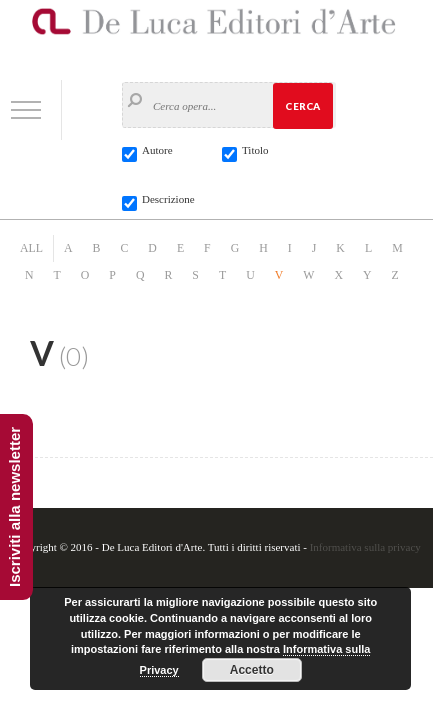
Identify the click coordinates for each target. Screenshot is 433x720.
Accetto (252, 670)
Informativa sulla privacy (365, 547)
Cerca (302, 106)
